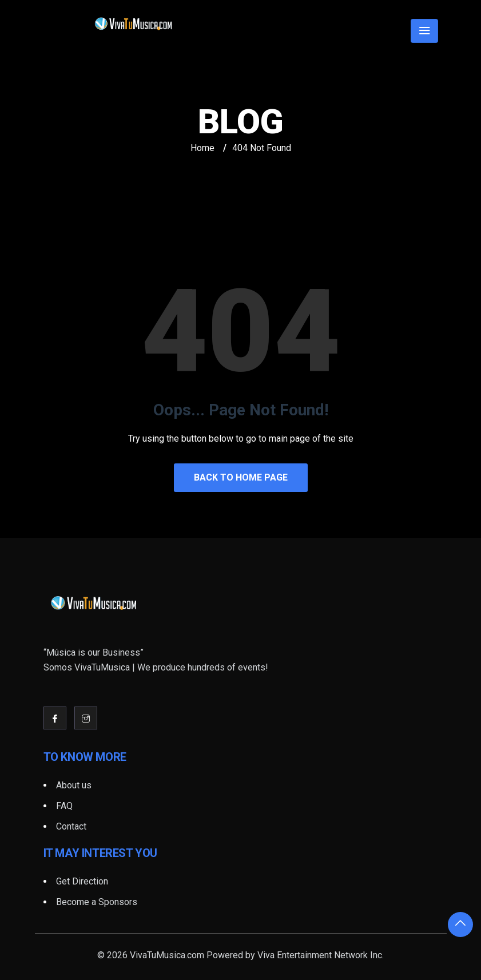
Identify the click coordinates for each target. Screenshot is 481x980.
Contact (71, 826)
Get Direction (82, 881)
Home (202, 148)
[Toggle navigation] (424, 31)
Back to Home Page (241, 477)
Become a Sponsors (97, 902)
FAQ (64, 806)
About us (74, 785)
